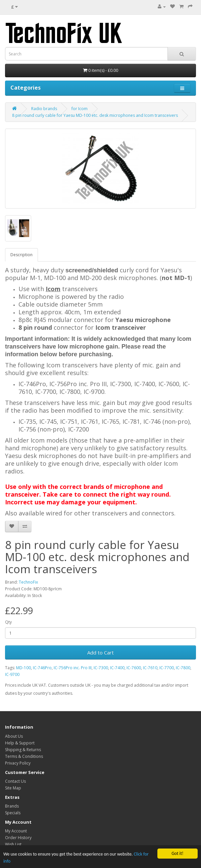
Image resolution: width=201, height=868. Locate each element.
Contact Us (15, 781)
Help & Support (20, 743)
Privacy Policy (18, 763)
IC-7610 (150, 668)
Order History (18, 838)
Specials (13, 813)
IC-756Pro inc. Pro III (73, 668)
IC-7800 (183, 668)
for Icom (80, 109)
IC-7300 (101, 668)
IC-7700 (167, 668)
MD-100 (23, 668)
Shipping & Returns (23, 750)
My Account (16, 831)
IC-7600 (134, 668)
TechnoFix (28, 582)
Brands (12, 806)
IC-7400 (117, 668)
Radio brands (44, 109)
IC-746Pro (42, 668)
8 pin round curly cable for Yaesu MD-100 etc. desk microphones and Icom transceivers (95, 115)
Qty (8, 622)
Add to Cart (100, 652)
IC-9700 (12, 674)
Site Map (13, 788)
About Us (14, 736)
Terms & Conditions (24, 756)
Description (21, 255)
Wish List (13, 844)
